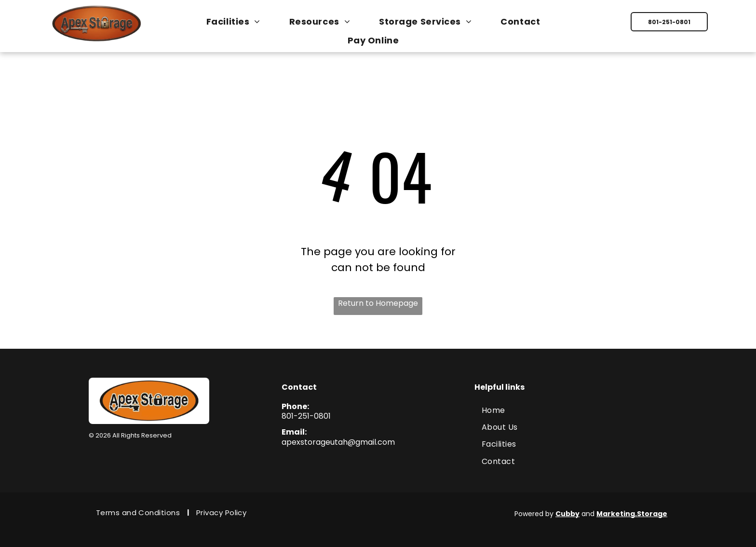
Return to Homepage (378, 303)
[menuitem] (238, 21)
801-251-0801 (306, 416)
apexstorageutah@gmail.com (338, 442)
